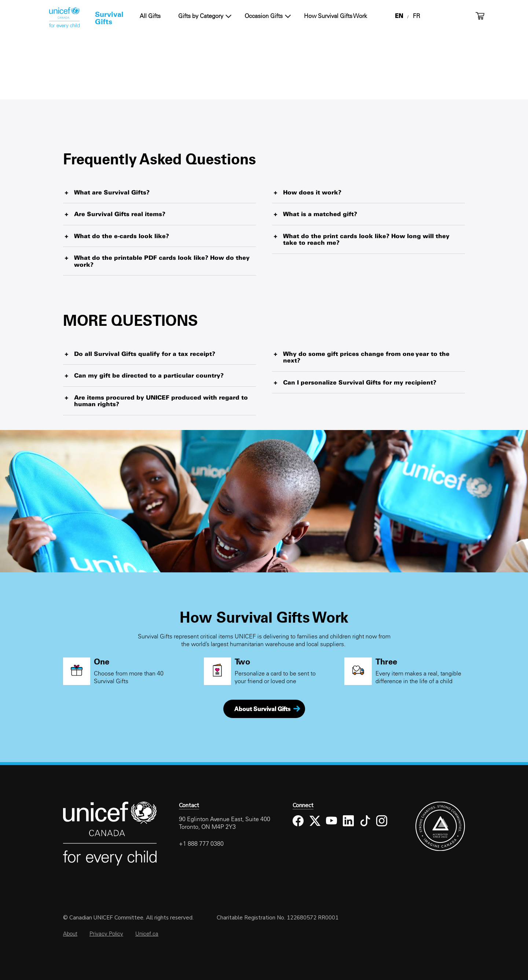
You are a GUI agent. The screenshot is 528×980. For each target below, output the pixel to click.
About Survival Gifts (262, 709)
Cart (480, 16)
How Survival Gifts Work (335, 16)
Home (64, 18)
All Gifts (150, 16)
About (70, 934)
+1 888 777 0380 (201, 844)
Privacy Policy (106, 934)
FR (417, 16)
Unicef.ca (147, 934)
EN (399, 16)
